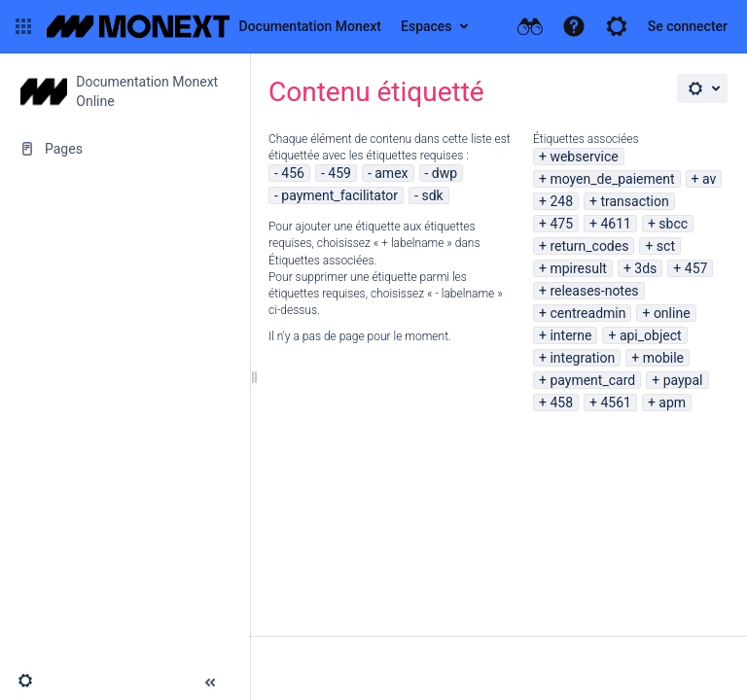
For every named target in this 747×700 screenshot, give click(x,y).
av (709, 179)
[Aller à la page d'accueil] (214, 26)
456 (293, 173)
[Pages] (124, 149)
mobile (663, 358)
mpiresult (578, 268)
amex (391, 173)
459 (339, 173)
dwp (445, 173)
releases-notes (594, 291)
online (672, 313)
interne (570, 335)
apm (672, 402)
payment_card (592, 380)
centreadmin (587, 313)
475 (561, 224)
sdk (432, 195)
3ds (645, 268)
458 (561, 402)
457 (696, 268)
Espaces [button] (427, 26)
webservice (584, 157)
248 (561, 201)
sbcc (673, 224)
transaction (634, 201)
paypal (683, 380)
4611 (615, 224)
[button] (23, 26)
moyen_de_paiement (612, 179)
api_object (651, 335)
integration (582, 358)
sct (666, 246)
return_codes (589, 246)
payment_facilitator (339, 195)
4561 (615, 402)
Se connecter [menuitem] (688, 26)
